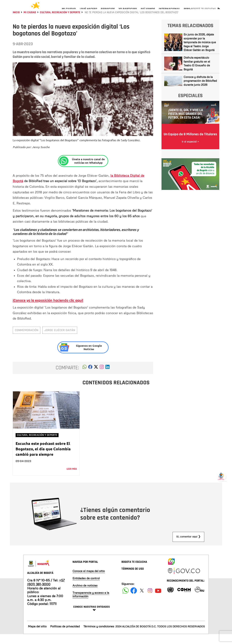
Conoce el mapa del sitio (89, 581)
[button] (85, 378)
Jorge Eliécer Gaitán (60, 340)
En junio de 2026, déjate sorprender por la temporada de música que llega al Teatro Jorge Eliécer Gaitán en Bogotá (200, 52)
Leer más (72, 479)
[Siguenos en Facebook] (126, 600)
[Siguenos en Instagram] (150, 600)
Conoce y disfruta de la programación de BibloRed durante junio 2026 (200, 91)
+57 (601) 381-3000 (46, 592)
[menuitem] (69, 12)
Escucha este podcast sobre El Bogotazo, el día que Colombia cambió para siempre (43, 459)
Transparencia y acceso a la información (91, 604)
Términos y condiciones (99, 636)
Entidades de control (86, 588)
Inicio (16, 22)
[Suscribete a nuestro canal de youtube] (158, 600)
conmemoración (27, 340)
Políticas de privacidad (65, 636)
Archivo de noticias (85, 595)
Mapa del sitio (37, 636)
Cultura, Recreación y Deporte (60, 22)
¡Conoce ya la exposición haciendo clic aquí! (48, 310)
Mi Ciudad (30, 22)
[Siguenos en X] (142, 600)
